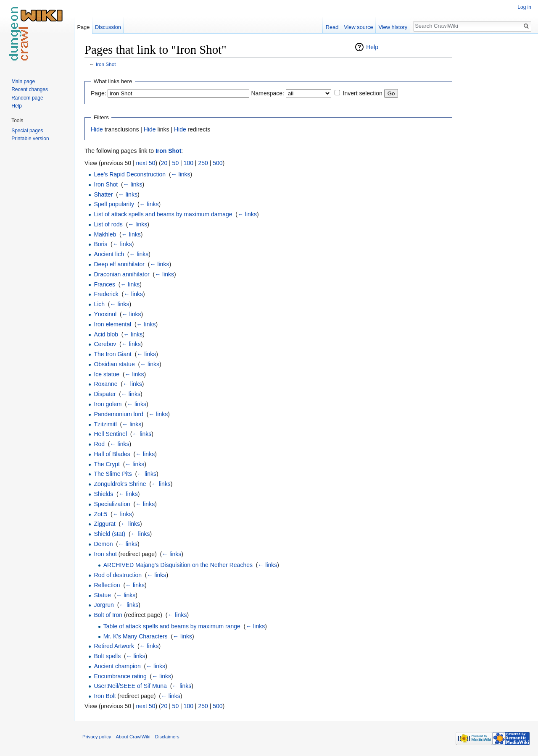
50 (176, 163)
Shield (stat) (109, 534)
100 (189, 163)
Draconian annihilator (121, 274)
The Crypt (107, 464)
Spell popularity (114, 204)
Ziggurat (104, 524)
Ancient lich (109, 254)
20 (164, 163)
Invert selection (363, 93)
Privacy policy (97, 737)
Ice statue (107, 374)
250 (203, 163)
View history (393, 27)
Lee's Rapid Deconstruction (130, 174)
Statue (102, 595)
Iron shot (105, 554)
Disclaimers (167, 737)
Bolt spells (107, 656)
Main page (23, 81)
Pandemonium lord (119, 414)
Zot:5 (100, 514)
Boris (100, 244)
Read (332, 27)
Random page (27, 98)
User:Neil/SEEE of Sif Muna (130, 686)
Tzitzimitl (105, 424)
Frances (104, 284)
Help (372, 47)
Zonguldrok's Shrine (120, 484)
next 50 (145, 163)
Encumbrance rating (120, 676)
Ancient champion (117, 666)
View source (358, 27)
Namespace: (268, 93)
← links (181, 174)
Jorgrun (104, 605)
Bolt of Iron (108, 615)
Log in (524, 7)
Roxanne (105, 384)
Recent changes (30, 89)
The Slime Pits (113, 474)
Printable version (30, 139)
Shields (103, 494)
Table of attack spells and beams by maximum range (172, 626)
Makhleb (105, 234)
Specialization (112, 504)
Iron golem (108, 404)
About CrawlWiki (133, 737)
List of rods (108, 224)
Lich (99, 304)
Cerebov (105, 344)
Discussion (108, 27)
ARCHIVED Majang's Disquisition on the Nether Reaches (178, 565)
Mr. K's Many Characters (136, 636)
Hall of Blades (112, 454)
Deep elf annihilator (119, 264)
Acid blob (106, 334)
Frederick (106, 294)
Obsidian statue (114, 364)
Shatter (103, 194)
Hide (97, 129)
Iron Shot (106, 64)
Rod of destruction (118, 575)
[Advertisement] (494, 168)
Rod (99, 444)
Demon (103, 544)
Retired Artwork (114, 646)
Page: (99, 93)
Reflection (107, 585)
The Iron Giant (113, 354)
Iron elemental (112, 324)
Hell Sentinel (110, 434)
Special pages (27, 131)
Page (83, 27)
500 (218, 163)
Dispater (105, 394)
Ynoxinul (105, 314)
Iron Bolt (105, 696)
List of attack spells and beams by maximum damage (163, 214)
